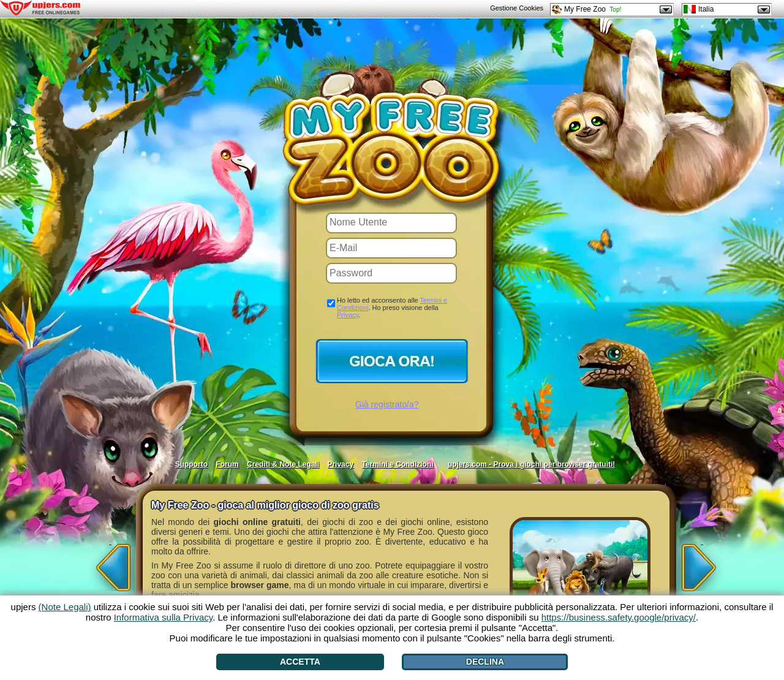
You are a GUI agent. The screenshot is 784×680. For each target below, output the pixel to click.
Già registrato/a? (387, 404)
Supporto (191, 464)
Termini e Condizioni (397, 464)
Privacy (348, 315)
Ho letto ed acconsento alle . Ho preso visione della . (392, 308)
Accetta (300, 662)
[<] (110, 564)
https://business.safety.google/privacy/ (619, 617)
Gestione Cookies (517, 8)
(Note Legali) (65, 607)
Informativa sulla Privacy (163, 617)
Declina (485, 662)
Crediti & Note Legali (283, 464)
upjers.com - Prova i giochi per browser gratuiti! (531, 464)
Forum (227, 464)
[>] (702, 564)
